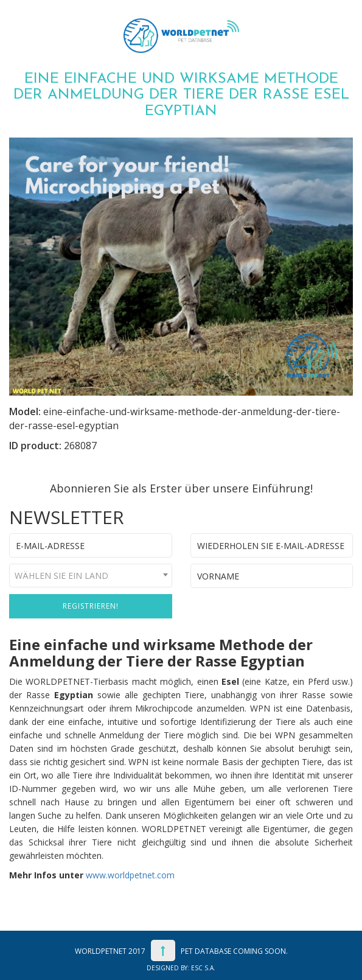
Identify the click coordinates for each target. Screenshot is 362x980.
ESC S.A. (203, 968)
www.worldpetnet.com (130, 875)
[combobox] (91, 576)
